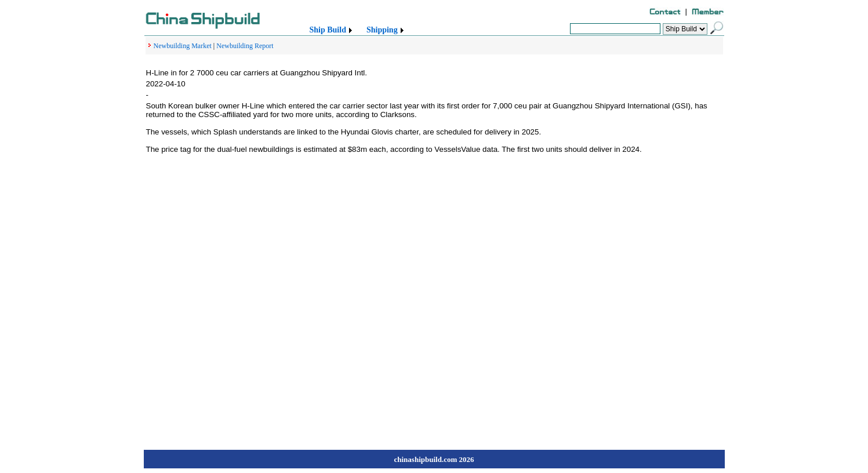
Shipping (382, 30)
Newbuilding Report (245, 46)
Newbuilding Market (183, 46)
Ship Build (328, 30)
